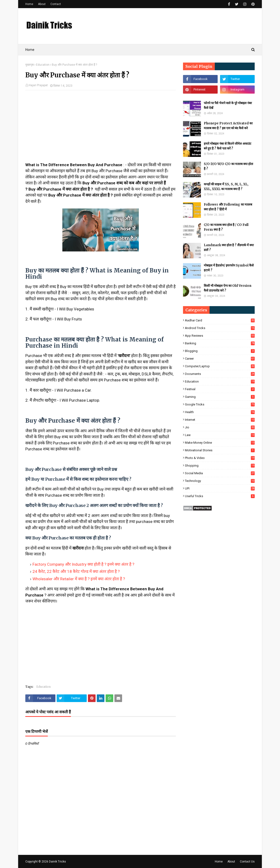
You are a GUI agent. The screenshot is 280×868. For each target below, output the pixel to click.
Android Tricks (220, 328)
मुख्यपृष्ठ (30, 65)
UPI (220, 488)
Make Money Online (220, 443)
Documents (220, 374)
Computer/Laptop (220, 366)
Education (43, 65)
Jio (220, 427)
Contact (56, 4)
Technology (220, 481)
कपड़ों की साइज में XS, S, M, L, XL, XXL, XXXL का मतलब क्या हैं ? (226, 187)
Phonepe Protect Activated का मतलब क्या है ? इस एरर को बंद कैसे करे (228, 126)
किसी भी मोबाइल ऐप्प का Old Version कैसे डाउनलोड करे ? (228, 288)
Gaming (220, 397)
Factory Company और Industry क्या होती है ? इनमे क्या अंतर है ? (83, 564)
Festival (220, 389)
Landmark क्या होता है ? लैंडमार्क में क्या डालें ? (229, 248)
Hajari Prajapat (38, 85)
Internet (220, 420)
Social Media (220, 473)
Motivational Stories (220, 450)
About (42, 4)
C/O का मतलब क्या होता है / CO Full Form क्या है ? (226, 227)
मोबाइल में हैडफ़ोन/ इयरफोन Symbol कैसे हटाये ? (229, 268)
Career (220, 359)
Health (220, 412)
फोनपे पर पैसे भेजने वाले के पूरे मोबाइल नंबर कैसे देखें (228, 105)
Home (29, 4)
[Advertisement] (101, 128)
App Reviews (220, 336)
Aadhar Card (220, 320)
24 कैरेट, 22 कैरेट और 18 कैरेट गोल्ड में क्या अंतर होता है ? (76, 571)
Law (220, 435)
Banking (220, 343)
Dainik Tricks (57, 862)
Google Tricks (220, 404)
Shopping (220, 466)
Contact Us (247, 862)
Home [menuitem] (30, 50)
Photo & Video (220, 458)
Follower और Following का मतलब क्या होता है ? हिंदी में (228, 207)
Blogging (220, 351)
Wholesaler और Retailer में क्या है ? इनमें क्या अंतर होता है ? (79, 579)
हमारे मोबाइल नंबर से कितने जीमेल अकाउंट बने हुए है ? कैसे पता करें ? (228, 146)
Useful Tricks (220, 496)
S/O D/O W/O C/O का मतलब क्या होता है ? (228, 166)
